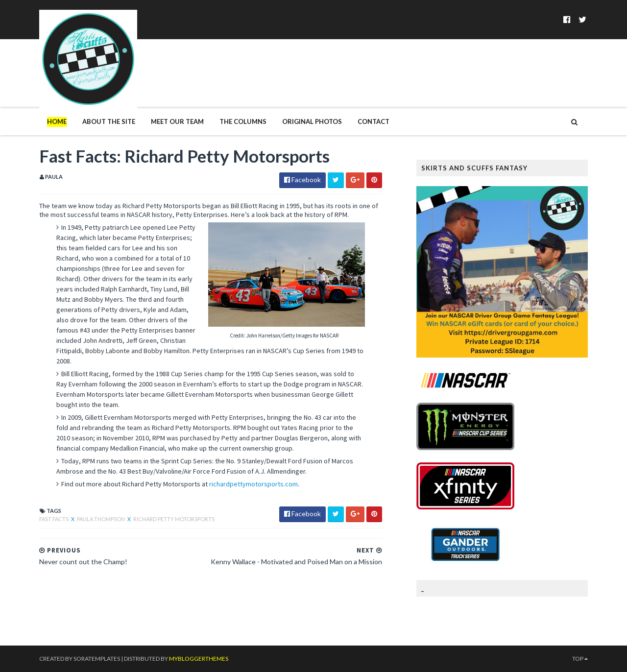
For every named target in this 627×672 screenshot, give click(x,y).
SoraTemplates (97, 659)
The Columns (243, 121)
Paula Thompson (101, 519)
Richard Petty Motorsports (174, 519)
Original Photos (312, 121)
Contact (374, 121)
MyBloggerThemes (199, 659)
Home (57, 121)
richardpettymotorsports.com (253, 484)
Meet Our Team (177, 121)
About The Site (109, 121)
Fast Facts (54, 519)
